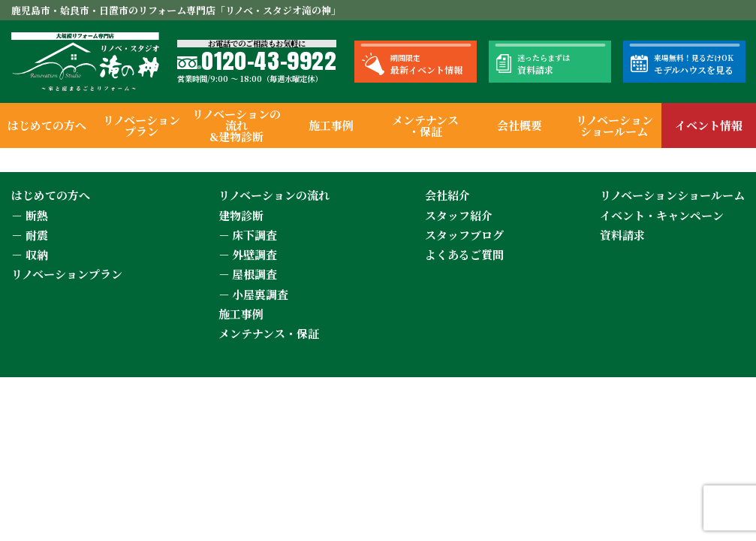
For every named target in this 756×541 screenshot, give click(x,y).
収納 (37, 254)
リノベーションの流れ (274, 195)
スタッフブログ (464, 235)
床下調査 (255, 235)
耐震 (37, 235)
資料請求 (622, 235)
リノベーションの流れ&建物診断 (236, 125)
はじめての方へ (47, 125)
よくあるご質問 (464, 254)
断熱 (37, 215)
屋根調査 (255, 274)
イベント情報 (709, 125)
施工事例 (331, 125)
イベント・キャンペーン (662, 215)
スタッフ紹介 (459, 215)
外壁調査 (255, 254)
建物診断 (241, 215)
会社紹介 (447, 195)
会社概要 (520, 125)
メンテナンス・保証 (425, 125)
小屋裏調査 (260, 294)
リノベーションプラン (142, 125)
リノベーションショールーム (614, 125)
